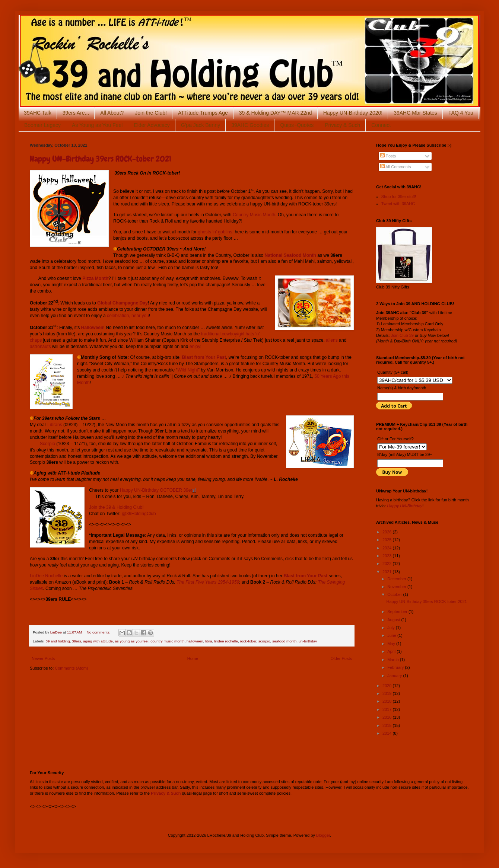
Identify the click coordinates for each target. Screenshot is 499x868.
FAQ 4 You (461, 113)
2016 (388, 717)
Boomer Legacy (42, 125)
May (392, 644)
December (397, 579)
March (394, 660)
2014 (388, 733)
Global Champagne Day (123, 303)
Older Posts (341, 658)
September (398, 612)
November (397, 587)
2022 (388, 564)
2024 (388, 548)
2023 (388, 556)
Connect (381, 125)
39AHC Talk (38, 113)
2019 (388, 693)
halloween (195, 641)
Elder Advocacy (152, 125)
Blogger (323, 835)
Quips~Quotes (297, 125)
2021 (388, 572)
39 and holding (58, 641)
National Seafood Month (290, 255)
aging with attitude (98, 641)
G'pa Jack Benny (201, 125)
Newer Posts (43, 658)
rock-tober (248, 641)
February (396, 667)
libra (209, 641)
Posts (388, 156)
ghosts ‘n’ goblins (215, 232)
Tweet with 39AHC (398, 204)
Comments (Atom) (71, 668)
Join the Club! (151, 113)
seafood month (284, 641)
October (395, 594)
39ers (77, 641)
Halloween (92, 328)
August (394, 620)
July (392, 628)
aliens (332, 340)
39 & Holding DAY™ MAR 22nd (276, 113)
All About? (112, 113)
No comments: (99, 632)
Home (193, 658)
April (392, 651)
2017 (388, 709)
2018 (388, 701)
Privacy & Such (342, 125)
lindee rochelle (226, 641)
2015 (388, 725)
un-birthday (308, 641)
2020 (388, 686)
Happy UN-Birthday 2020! (353, 113)
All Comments (396, 167)
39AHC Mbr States (415, 113)
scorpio (264, 641)
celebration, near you (128, 316)
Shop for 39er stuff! (399, 197)
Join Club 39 (402, 335)
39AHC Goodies (250, 125)
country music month (167, 641)
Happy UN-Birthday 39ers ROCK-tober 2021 (101, 159)
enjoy (195, 347)
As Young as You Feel (97, 125)
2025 (388, 540)
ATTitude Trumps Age (203, 113)
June (392, 635)
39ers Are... (76, 113)
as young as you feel (132, 641)
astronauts (40, 347)
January (395, 676)
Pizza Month (95, 278)
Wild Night (188, 370)
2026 (388, 532)
